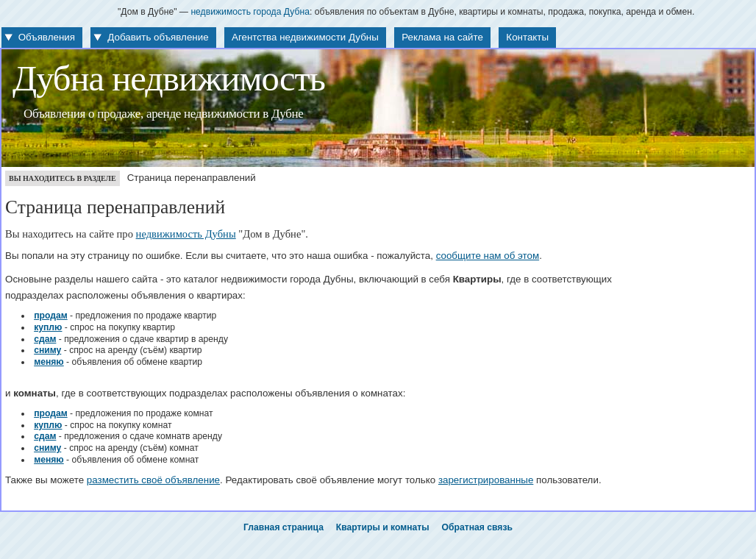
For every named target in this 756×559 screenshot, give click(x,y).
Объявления (47, 37)
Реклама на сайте (442, 37)
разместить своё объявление (153, 480)
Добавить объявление (158, 37)
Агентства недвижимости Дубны (305, 37)
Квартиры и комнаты (383, 527)
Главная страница (283, 527)
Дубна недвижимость (169, 79)
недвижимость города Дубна (250, 12)
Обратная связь (477, 527)
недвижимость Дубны (186, 234)
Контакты (527, 37)
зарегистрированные (486, 480)
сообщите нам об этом (488, 256)
